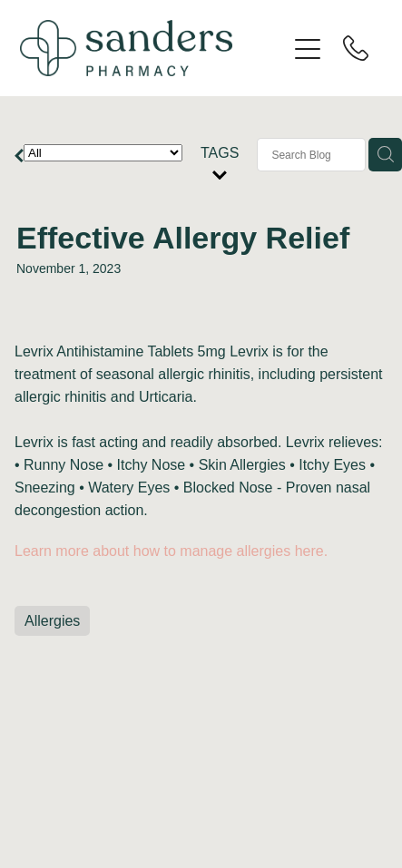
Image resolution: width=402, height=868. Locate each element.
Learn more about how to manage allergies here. (171, 551)
